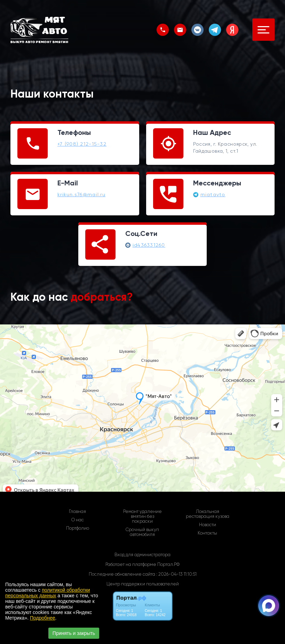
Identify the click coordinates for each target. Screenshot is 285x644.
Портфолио (78, 528)
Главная (77, 512)
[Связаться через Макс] (269, 606)
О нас (78, 520)
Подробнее (43, 618)
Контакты (207, 533)
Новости (208, 525)
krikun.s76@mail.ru (81, 194)
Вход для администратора (142, 555)
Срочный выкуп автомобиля (142, 532)
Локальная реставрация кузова (208, 514)
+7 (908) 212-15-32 (82, 144)
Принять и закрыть (74, 633)
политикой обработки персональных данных (47, 593)
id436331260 (149, 245)
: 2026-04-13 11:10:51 (176, 574)
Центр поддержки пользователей (143, 584)
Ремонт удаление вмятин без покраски (142, 516)
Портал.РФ (168, 564)
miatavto (213, 194)
